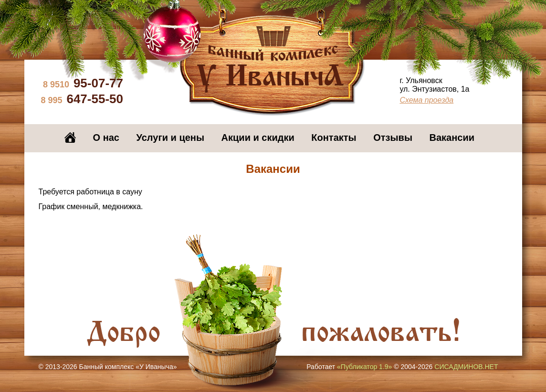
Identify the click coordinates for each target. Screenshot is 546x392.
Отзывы (393, 138)
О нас (106, 138)
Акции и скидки (258, 138)
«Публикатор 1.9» (364, 367)
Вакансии (452, 138)
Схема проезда (426, 100)
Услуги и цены (170, 138)
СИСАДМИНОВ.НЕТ (466, 367)
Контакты (334, 138)
